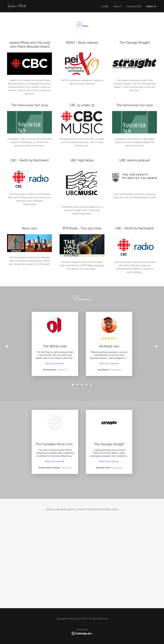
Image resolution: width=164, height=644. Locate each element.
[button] (151, 7)
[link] (17, 6)
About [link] (117, 6)
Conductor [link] (134, 6)
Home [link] (105, 6)
